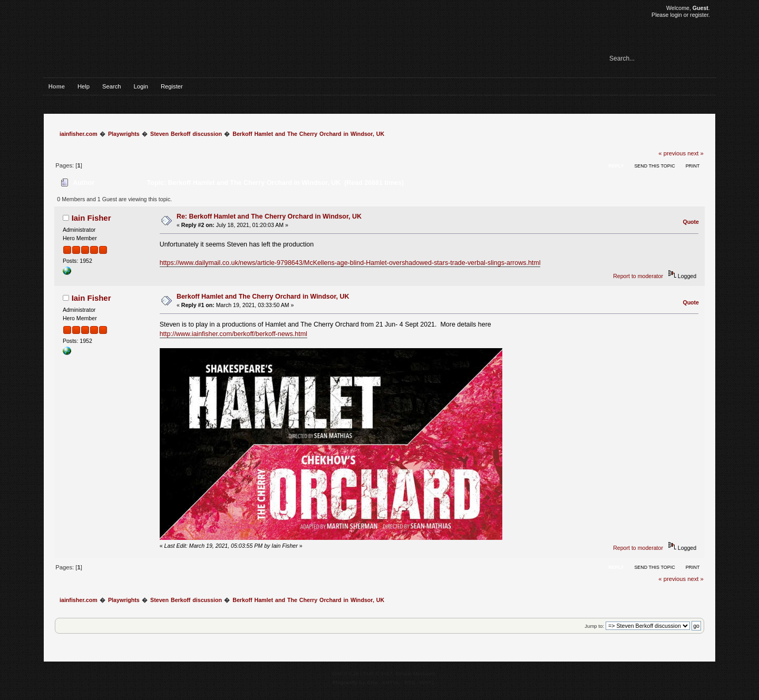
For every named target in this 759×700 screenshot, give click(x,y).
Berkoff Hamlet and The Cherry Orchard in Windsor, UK (263, 297)
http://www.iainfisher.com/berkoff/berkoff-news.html (233, 334)
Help (84, 86)
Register (172, 86)
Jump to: (594, 626)
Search (112, 86)
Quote (691, 222)
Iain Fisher (91, 218)
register (699, 15)
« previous (672, 153)
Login (141, 86)
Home (57, 86)
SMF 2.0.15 (345, 673)
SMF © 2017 (378, 673)
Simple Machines (415, 673)
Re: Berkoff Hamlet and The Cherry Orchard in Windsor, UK (269, 216)
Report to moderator (638, 276)
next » (695, 153)
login (676, 15)
